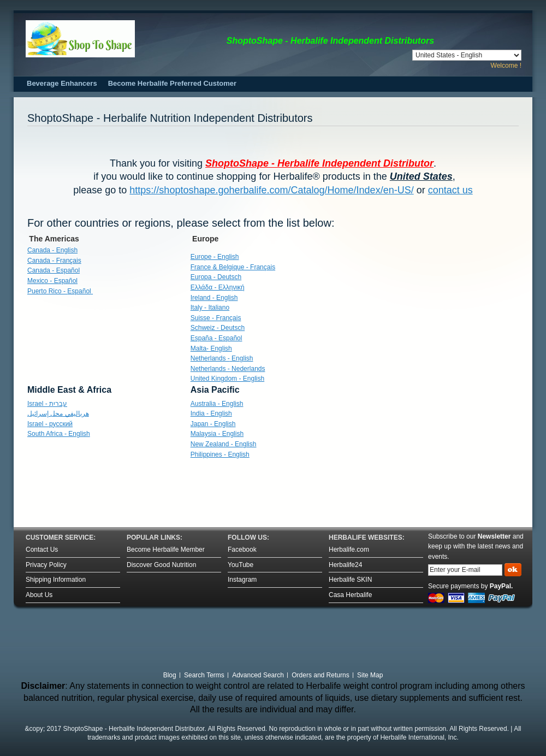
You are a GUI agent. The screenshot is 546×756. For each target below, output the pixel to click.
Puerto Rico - (60, 291)
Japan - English (213, 424)
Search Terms (204, 675)
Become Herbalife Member (166, 550)
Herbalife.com (349, 550)
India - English (211, 414)
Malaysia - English (217, 434)
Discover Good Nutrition (161, 565)
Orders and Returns (320, 675)
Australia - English (217, 404)
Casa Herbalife (350, 595)
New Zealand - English (224, 444)
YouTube (241, 565)
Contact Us (42, 550)
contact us (450, 190)
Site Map (370, 675)
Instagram (242, 580)
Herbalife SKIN (350, 580)
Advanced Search (258, 675)
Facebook (242, 550)
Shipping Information (56, 580)
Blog (170, 675)
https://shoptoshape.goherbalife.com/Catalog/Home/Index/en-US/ (271, 190)
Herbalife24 (345, 565)
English (222, 358)
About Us (39, 595)
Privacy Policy (46, 565)
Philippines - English (220, 454)
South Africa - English (59, 434)
